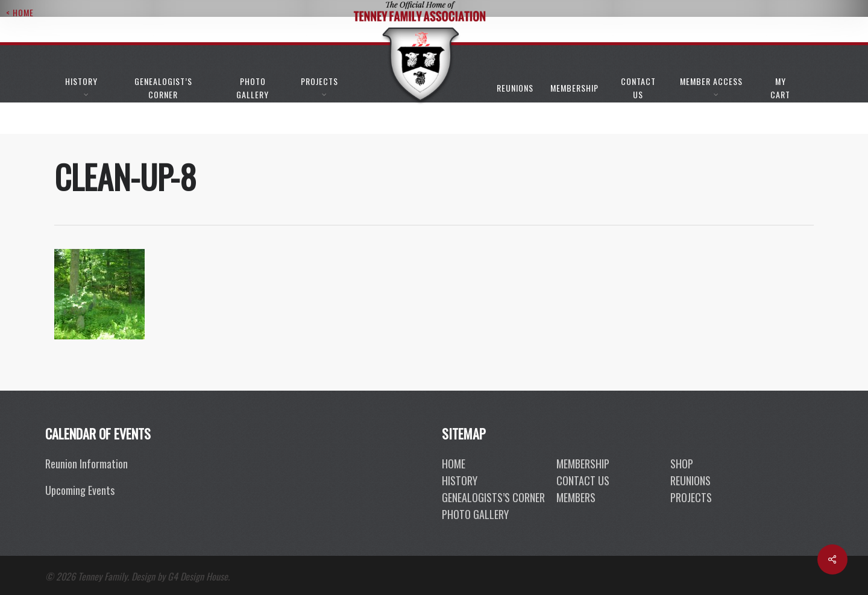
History (460, 480)
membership (583, 464)
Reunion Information (86, 464)
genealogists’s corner (493, 497)
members (576, 497)
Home (454, 464)
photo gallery (475, 514)
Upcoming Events (80, 490)
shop (682, 464)
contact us (583, 480)
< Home (20, 12)
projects (691, 497)
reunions (690, 480)
